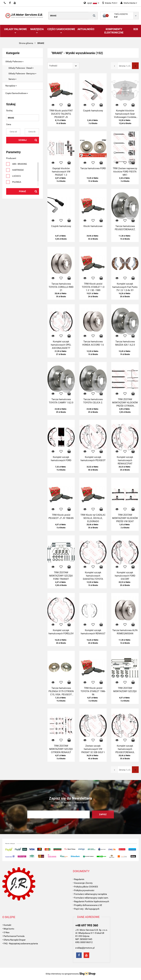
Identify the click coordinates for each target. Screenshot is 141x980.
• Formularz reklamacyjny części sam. (91, 898)
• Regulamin (79, 879)
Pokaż (22, 191)
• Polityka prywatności (84, 890)
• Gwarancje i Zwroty (83, 883)
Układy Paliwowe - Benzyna (22, 73)
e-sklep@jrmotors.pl (85, 948)
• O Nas (6, 932)
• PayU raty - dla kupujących (86, 909)
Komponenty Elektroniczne (114, 31)
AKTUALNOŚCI (86, 29)
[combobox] (63, 66)
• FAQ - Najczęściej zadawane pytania (20, 943)
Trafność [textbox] (53, 66)
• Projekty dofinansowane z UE (87, 905)
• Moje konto (8, 929)
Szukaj (23, 140)
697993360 (5, 3)
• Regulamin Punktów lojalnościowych (91, 901)
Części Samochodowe (61, 31)
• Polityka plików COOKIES (85, 887)
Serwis (12, 79)
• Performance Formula (13, 936)
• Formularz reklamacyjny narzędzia (90, 894)
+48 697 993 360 (87, 925)
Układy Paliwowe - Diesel (21, 68)
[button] (81, 871)
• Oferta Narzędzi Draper (14, 940)
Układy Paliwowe (15, 31)
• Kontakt (7, 925)
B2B (136, 29)
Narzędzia (37, 31)
